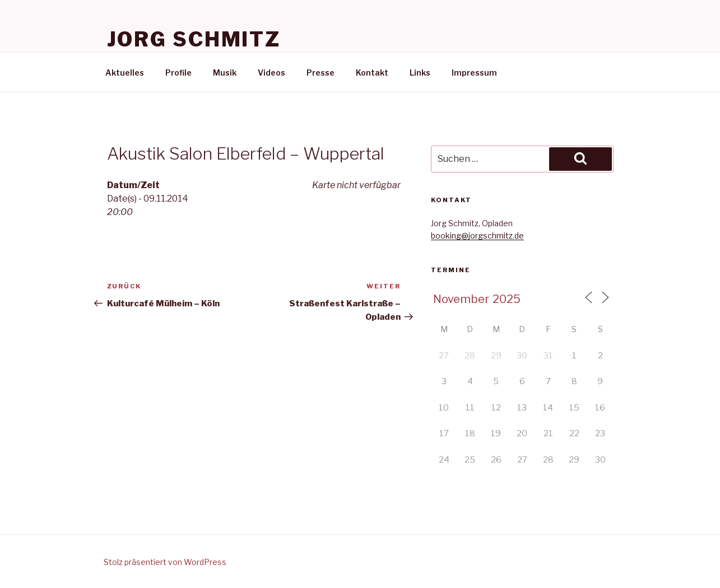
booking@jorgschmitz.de (477, 235)
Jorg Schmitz (194, 39)
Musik (225, 73)
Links (420, 73)
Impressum (474, 73)
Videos (271, 73)
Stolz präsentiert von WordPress (165, 562)
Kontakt (372, 73)
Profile (178, 73)
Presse (320, 73)
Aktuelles (125, 73)
